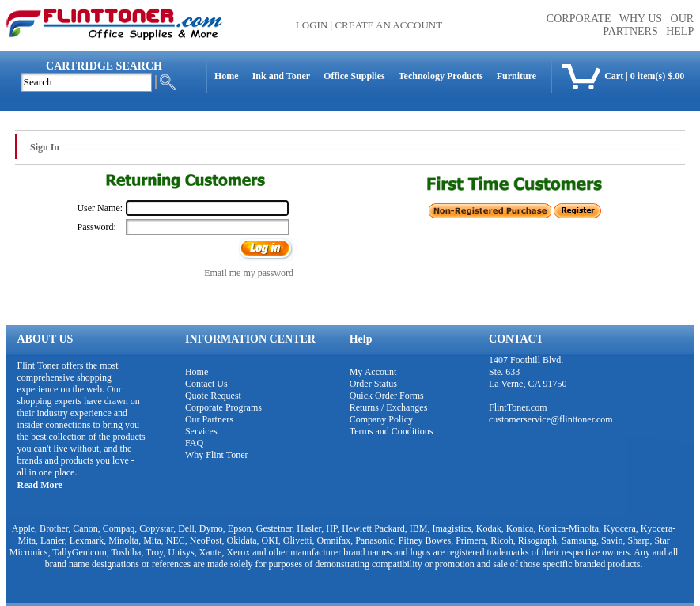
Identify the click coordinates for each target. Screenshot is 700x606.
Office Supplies (354, 76)
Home (227, 76)
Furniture (516, 76)
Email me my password (249, 273)
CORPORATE (579, 19)
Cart (614, 76)
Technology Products (441, 76)
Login (312, 25)
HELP (680, 31)
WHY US (641, 19)
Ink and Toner (281, 76)
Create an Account (388, 25)
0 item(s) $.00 (657, 76)
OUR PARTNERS (648, 25)
